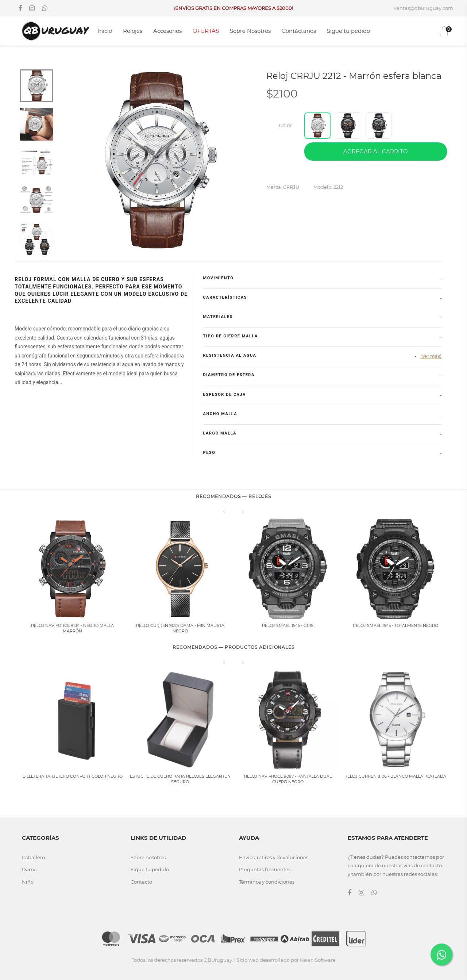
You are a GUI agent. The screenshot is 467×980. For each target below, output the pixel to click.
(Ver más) (431, 356)
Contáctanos (299, 31)
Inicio (105, 31)
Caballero (33, 857)
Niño (28, 882)
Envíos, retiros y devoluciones (274, 857)
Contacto (141, 882)
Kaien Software (318, 960)
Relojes (133, 31)
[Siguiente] (243, 512)
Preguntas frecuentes (265, 869)
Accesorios (167, 31)
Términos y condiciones (267, 882)
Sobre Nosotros (250, 31)
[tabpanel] (155, 161)
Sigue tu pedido (348, 31)
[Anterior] (224, 512)
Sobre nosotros (148, 857)
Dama (29, 869)
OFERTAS (206, 31)
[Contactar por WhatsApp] (441, 954)
